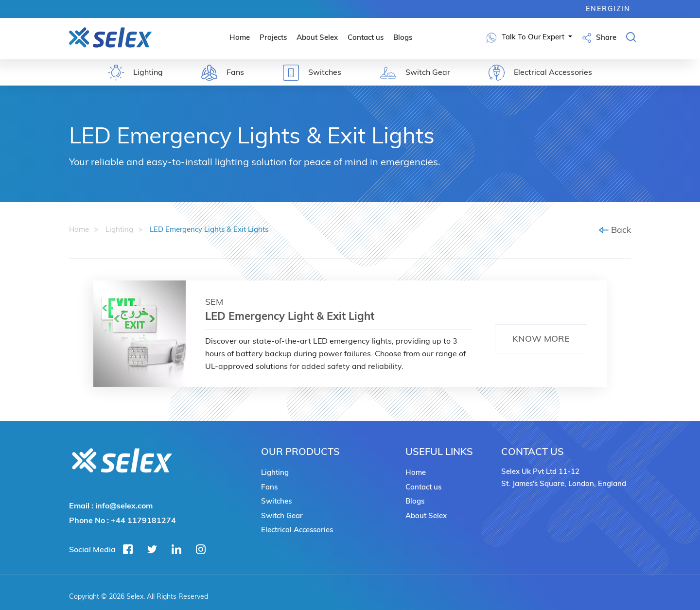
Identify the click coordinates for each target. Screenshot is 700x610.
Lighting (119, 229)
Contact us (366, 37)
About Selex (317, 37)
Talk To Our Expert (526, 38)
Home (240, 37)
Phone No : (122, 520)
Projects (273, 37)
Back (615, 230)
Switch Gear (282, 515)
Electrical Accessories (297, 530)
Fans (269, 487)
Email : (111, 505)
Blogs (403, 37)
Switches (276, 501)
